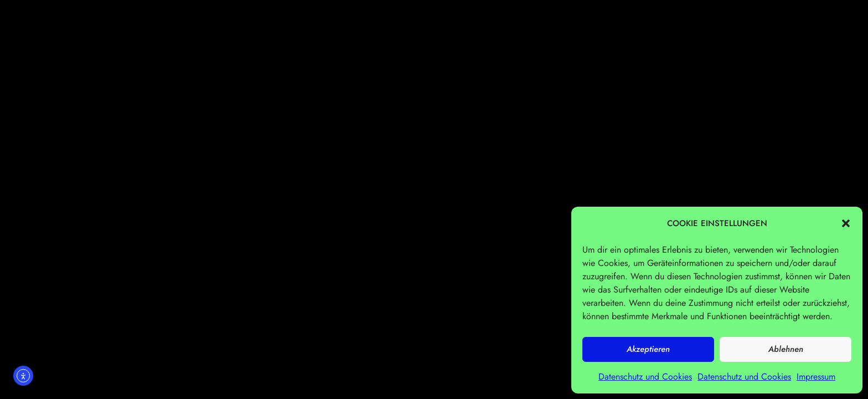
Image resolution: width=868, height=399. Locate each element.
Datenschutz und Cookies (645, 377)
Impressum (816, 377)
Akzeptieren (648, 349)
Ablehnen (786, 349)
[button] (846, 223)
